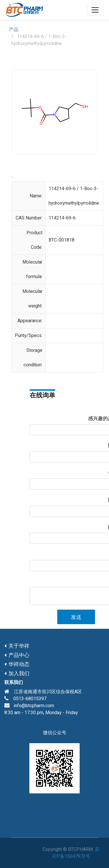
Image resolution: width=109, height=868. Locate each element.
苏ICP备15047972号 (76, 853)
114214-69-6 (62, 218)
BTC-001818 (61, 240)
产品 (14, 30)
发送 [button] (76, 617)
